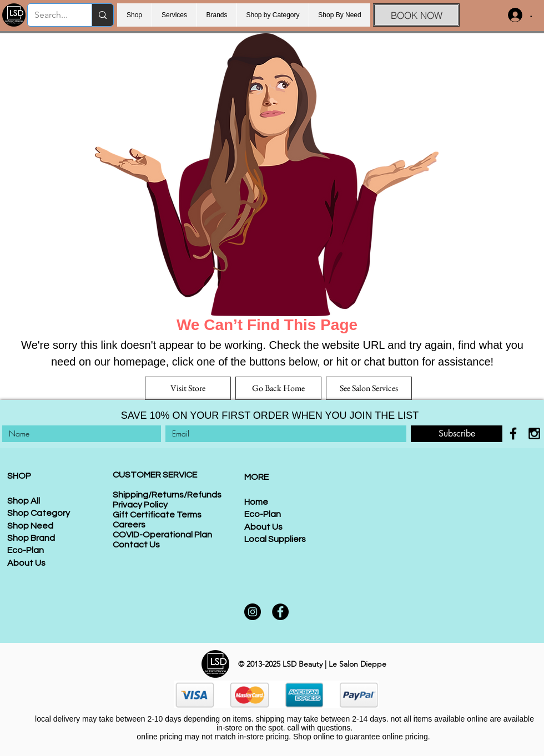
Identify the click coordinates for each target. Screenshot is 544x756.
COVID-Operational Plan (162, 535)
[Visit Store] (188, 388)
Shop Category (39, 513)
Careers (129, 525)
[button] (216, 15)
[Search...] (51, 15)
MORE (256, 477)
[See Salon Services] (369, 388)
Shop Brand (31, 538)
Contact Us (136, 545)
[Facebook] (280, 612)
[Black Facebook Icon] (513, 433)
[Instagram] (253, 612)
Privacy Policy (140, 505)
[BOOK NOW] (416, 15)
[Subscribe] (457, 434)
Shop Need (30, 526)
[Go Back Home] (278, 388)
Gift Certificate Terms (157, 515)
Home (256, 502)
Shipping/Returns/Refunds (167, 495)
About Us (26, 563)
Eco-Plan (26, 550)
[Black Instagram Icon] (534, 433)
